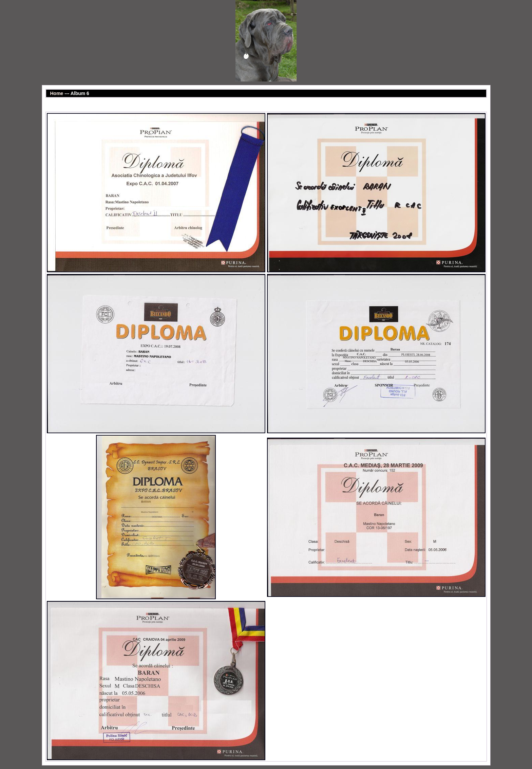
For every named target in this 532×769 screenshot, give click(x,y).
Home (57, 93)
